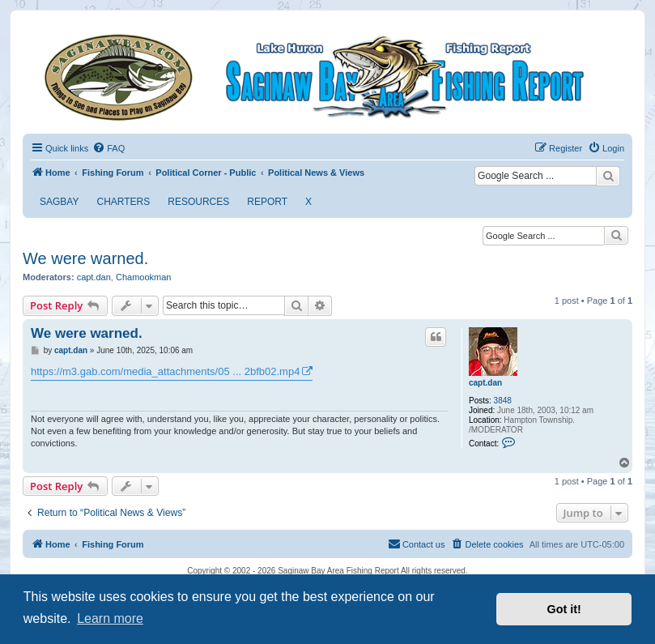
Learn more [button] (110, 618)
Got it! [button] (564, 609)
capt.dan (94, 277)
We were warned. (85, 258)
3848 (503, 401)
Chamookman (143, 277)
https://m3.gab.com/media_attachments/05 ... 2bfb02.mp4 (165, 371)
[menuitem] (108, 148)
